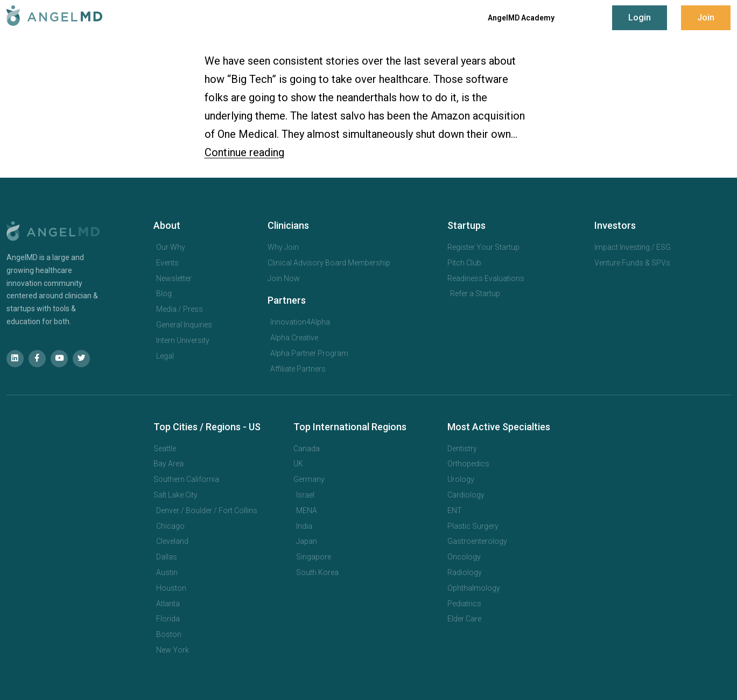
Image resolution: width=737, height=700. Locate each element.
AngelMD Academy (521, 18)
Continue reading (244, 152)
